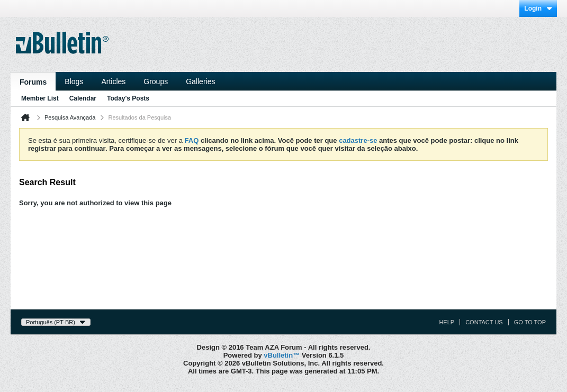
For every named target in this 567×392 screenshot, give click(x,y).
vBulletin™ (282, 355)
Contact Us (484, 322)
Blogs (74, 81)
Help (447, 322)
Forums (33, 82)
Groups (156, 81)
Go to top (530, 322)
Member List (40, 98)
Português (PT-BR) (56, 322)
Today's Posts (128, 98)
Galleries (200, 81)
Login (538, 8)
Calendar (83, 98)
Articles (113, 81)
